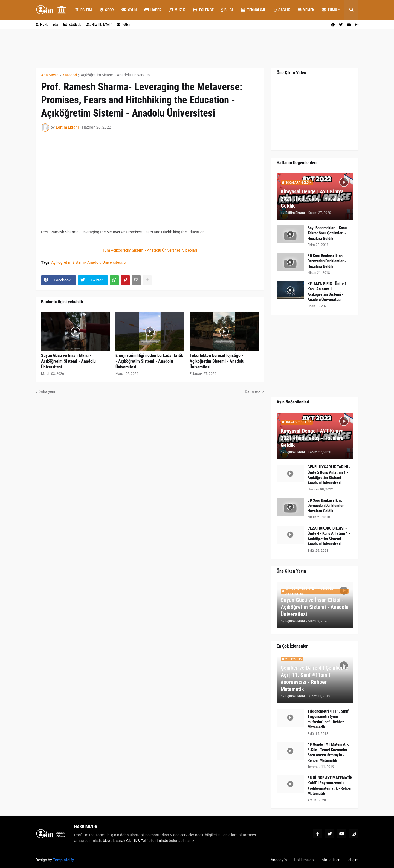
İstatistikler (330, 860)
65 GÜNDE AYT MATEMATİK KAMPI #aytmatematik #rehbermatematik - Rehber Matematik (330, 786)
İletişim (352, 860)
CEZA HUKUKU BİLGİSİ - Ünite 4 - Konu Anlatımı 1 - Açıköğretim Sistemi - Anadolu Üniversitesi (329, 536)
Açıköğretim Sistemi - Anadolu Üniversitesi (116, 75)
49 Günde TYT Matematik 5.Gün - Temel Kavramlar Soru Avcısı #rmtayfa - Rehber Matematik (328, 752)
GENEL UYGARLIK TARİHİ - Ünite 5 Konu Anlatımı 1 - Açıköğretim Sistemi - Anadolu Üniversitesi (329, 475)
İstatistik (72, 25)
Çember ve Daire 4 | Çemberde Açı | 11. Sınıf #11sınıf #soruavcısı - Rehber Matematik (315, 678)
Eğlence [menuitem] (203, 10)
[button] (351, 10)
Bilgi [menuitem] (227, 10)
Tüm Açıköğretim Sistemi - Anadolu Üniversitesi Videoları (150, 250)
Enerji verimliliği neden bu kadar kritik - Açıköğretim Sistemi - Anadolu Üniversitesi (149, 361)
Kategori (70, 75)
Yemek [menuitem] (306, 10)
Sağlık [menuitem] (281, 10)
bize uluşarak (114, 841)
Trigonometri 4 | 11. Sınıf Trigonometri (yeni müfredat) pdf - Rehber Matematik (328, 719)
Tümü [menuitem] (330, 10)
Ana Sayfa (50, 75)
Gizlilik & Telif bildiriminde (147, 841)
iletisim (125, 25)
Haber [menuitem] (153, 10)
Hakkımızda (47, 25)
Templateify (63, 860)
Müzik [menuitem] (177, 10)
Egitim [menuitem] (83, 10)
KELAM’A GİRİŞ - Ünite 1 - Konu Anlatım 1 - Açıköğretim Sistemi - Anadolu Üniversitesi (328, 292)
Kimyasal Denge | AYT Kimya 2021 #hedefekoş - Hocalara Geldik (312, 199)
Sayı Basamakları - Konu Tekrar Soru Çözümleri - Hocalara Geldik (327, 233)
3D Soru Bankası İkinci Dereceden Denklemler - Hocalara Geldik (327, 261)
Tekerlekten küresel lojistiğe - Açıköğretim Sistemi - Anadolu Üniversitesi (217, 361)
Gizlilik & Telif (99, 25)
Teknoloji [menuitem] (253, 10)
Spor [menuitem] (107, 10)
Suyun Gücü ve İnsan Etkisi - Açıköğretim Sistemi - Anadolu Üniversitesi (68, 361)
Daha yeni (47, 391)
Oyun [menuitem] (129, 10)
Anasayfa (279, 860)
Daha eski (253, 391)
